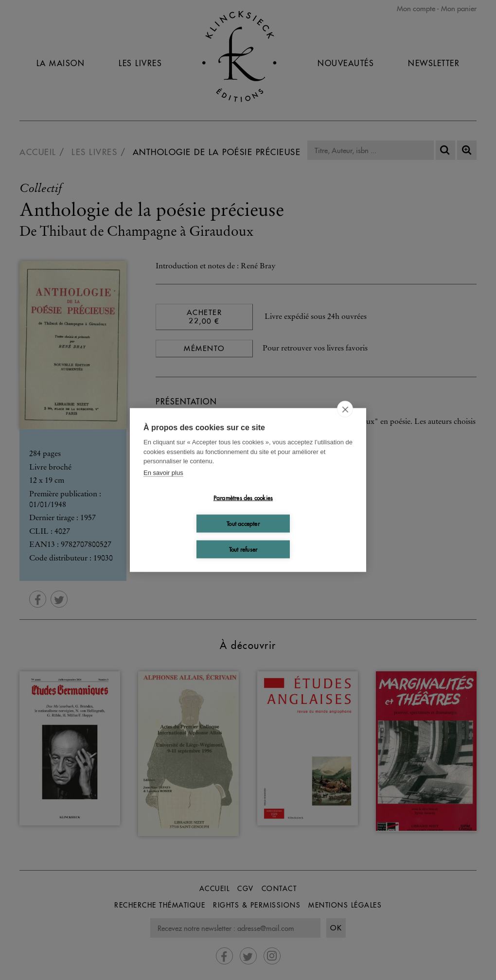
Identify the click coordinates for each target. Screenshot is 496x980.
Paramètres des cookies (243, 498)
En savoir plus (163, 472)
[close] (345, 409)
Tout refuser (243, 549)
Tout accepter (243, 523)
